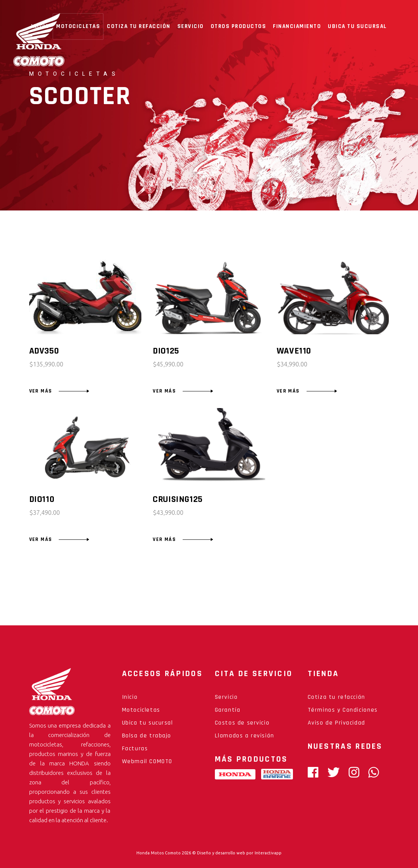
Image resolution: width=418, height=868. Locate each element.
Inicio (130, 697)
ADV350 (44, 351)
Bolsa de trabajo (147, 736)
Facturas (135, 749)
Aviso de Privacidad (337, 723)
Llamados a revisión (245, 736)
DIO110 (42, 499)
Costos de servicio (242, 723)
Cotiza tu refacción (337, 697)
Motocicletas (141, 710)
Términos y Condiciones (343, 710)
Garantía (228, 710)
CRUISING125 (178, 499)
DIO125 (166, 351)
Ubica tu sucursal (148, 723)
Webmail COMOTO (147, 761)
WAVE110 (294, 351)
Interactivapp (268, 853)
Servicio (226, 697)
